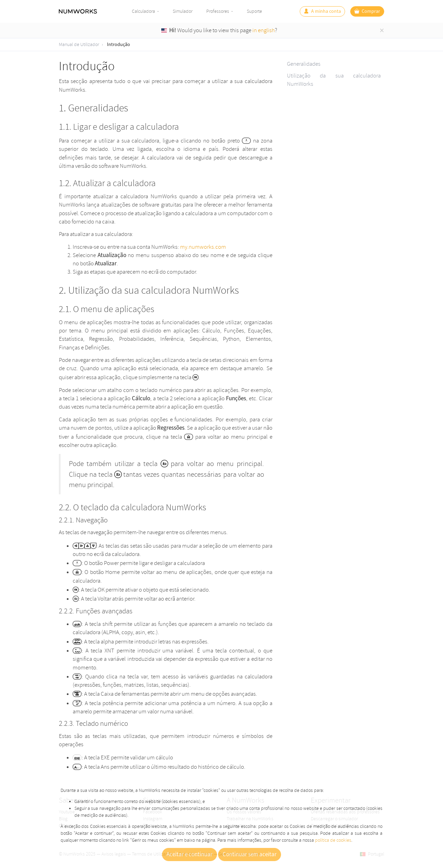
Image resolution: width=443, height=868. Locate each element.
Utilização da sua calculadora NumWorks (334, 80)
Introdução (119, 45)
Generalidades (304, 64)
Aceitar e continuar (189, 855)
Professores (218, 11)
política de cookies (333, 840)
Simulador (183, 11)
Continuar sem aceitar (250, 855)
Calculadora (143, 11)
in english (264, 30)
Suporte (254, 11)
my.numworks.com (203, 247)
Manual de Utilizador (79, 44)
